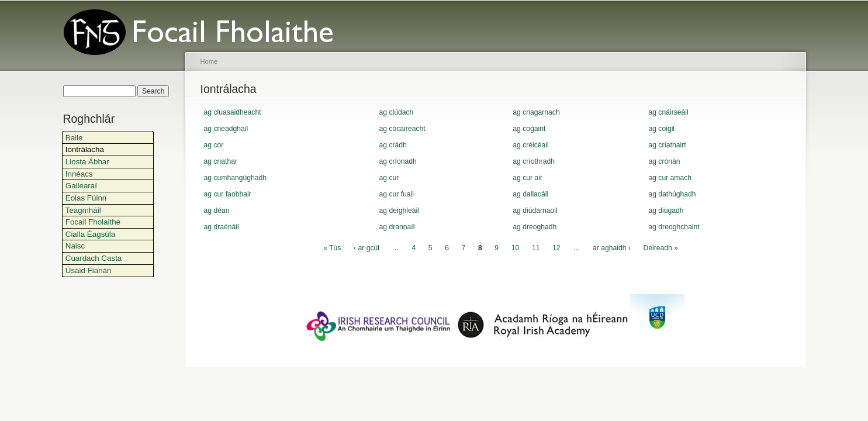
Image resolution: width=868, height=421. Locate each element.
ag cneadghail (226, 129)
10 (516, 248)
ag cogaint (529, 129)
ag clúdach (397, 112)
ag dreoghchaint (674, 227)
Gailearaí (81, 186)
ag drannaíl (397, 227)
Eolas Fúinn (86, 198)
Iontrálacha (85, 149)
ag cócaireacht (402, 129)
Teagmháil (83, 210)
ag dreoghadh (535, 227)
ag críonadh (398, 161)
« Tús (332, 248)
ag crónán (664, 161)
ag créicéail (531, 145)
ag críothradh (534, 161)
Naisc (75, 246)
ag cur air (528, 178)
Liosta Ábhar (87, 162)
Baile (74, 138)
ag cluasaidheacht (233, 112)
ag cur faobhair (228, 194)
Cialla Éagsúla (90, 234)
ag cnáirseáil (668, 112)
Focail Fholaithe (93, 222)
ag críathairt (667, 145)
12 (556, 248)
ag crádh (393, 145)
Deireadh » (661, 248)
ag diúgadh (666, 210)
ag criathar (221, 161)
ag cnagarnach (536, 112)
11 (536, 248)
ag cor (214, 145)
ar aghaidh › (612, 248)
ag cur (389, 178)
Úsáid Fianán (89, 270)
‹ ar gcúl (366, 248)
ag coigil (661, 129)
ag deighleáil (399, 210)
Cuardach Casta (94, 258)
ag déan (217, 210)
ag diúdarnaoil (535, 210)
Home (209, 61)
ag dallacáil (530, 194)
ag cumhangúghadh (235, 178)
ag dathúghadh (672, 194)
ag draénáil (222, 227)
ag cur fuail (397, 194)
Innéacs (79, 174)
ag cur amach (670, 178)
